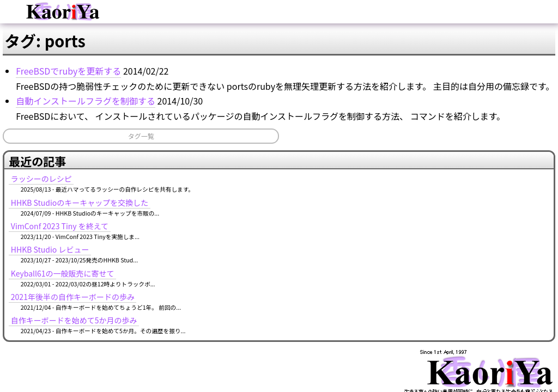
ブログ (108, 68)
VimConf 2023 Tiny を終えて (475, 162)
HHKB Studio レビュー (466, 186)
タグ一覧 (73, 218)
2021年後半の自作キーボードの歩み (489, 233)
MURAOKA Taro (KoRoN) (509, 342)
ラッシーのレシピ (457, 115)
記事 (238, 68)
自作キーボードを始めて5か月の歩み (490, 256)
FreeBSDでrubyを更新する (83, 124)
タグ (385, 68)
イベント (179, 68)
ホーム (41, 68)
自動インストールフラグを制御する (100, 168)
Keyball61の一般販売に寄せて (478, 209)
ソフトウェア (322, 68)
